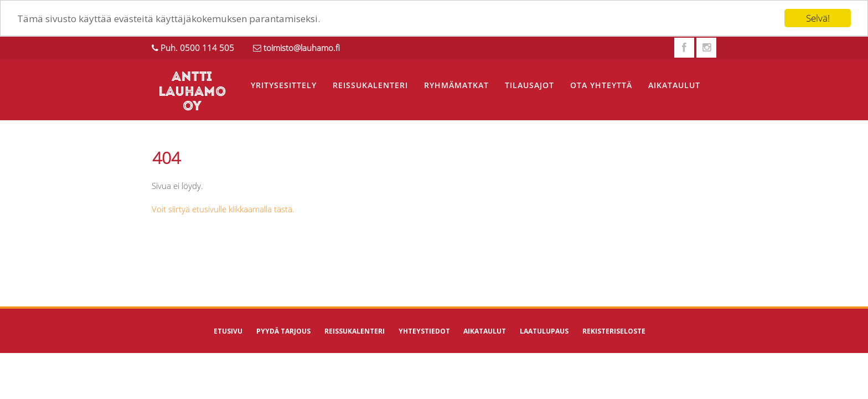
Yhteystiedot (424, 331)
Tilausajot (529, 85)
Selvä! (818, 18)
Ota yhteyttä (601, 85)
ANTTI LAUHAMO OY (192, 92)
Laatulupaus (544, 331)
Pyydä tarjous (283, 331)
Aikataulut (674, 85)
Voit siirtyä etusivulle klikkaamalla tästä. (223, 209)
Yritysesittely (284, 85)
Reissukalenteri (370, 85)
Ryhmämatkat (456, 85)
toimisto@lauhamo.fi (302, 48)
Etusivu (228, 331)
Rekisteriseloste (614, 331)
